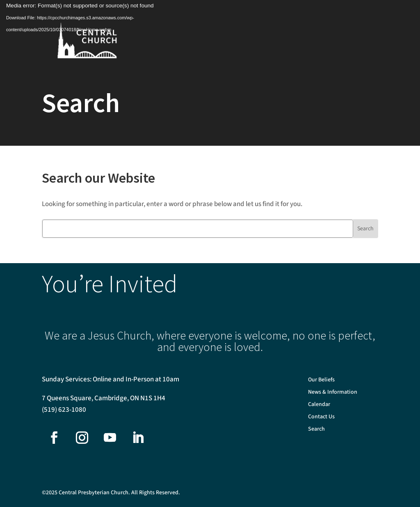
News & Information (333, 393)
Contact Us (321, 417)
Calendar (319, 405)
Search (316, 430)
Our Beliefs (321, 380)
